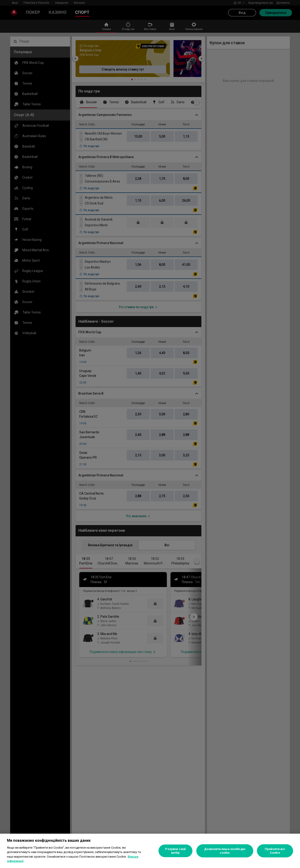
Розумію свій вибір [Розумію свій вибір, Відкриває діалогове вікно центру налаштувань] (175, 851)
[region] (150, 851)
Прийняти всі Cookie (275, 851)
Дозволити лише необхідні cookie (225, 851)
